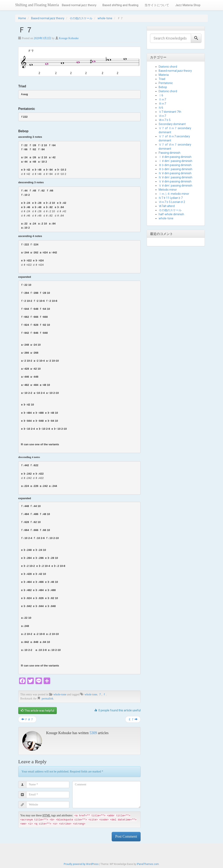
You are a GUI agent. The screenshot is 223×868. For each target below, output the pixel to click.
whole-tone (105, 18)
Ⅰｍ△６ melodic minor (174, 194)
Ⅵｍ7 (162, 116)
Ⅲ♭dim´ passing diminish (175, 169)
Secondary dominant (172, 124)
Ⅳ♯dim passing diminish (175, 173)
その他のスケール (81, 18)
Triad (162, 79)
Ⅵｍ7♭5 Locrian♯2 (172, 202)
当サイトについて (157, 5)
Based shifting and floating (120, 5)
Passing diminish (170, 153)
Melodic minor (168, 190)
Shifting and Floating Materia (37, 5)
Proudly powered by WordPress (81, 864)
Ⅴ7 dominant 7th (170, 112)
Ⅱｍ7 (162, 99)
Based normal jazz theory (79, 5)
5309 (93, 733)
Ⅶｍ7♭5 (165, 120)
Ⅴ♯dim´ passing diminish (175, 186)
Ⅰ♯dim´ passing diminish (175, 161)
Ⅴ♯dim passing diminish (175, 181)
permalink (47, 699)
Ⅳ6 (161, 108)
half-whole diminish (171, 214)
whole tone (91, 694)
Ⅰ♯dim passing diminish (175, 157)
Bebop (163, 87)
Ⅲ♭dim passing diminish (175, 165)
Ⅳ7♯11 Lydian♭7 (171, 198)
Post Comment (126, 836)
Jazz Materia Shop (188, 5)
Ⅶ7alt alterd (167, 206)
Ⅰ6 (161, 95)
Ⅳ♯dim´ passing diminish (175, 177)
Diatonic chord (168, 67)
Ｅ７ (133, 719)
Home (22, 18)
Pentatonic (166, 83)
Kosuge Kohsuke (69, 38)
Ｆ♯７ (27, 719)
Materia (164, 75)
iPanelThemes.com (148, 864)
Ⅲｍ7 (162, 104)
